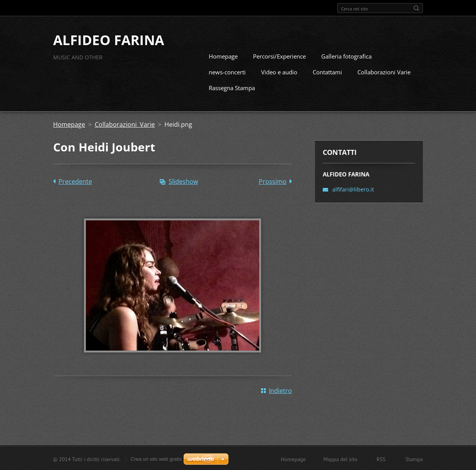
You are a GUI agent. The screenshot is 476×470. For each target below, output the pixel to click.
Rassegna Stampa (232, 87)
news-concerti (227, 71)
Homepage (223, 55)
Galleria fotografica (346, 55)
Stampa (414, 458)
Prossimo (273, 181)
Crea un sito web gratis (156, 458)
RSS (381, 458)
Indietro (280, 390)
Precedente (75, 181)
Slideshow (183, 181)
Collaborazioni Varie (384, 71)
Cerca (416, 8)
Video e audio (279, 71)
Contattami (327, 71)
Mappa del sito (340, 458)
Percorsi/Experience (279, 55)
